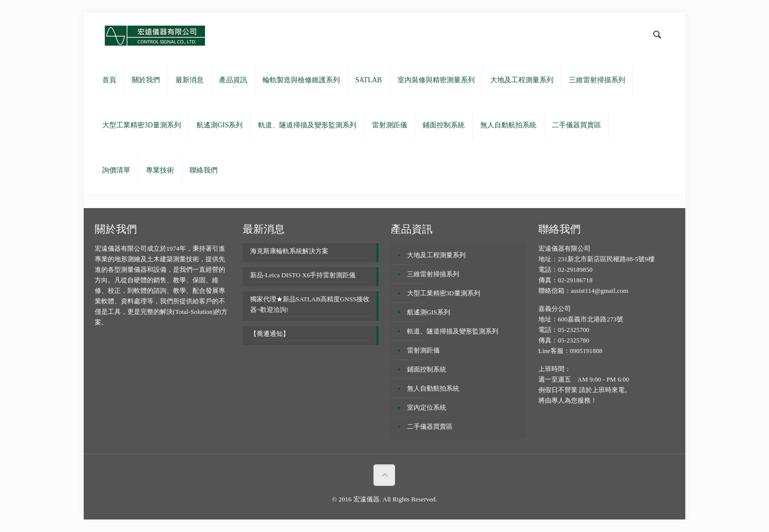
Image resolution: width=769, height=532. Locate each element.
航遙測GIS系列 (429, 312)
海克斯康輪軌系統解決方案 (289, 251)
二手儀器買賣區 (430, 426)
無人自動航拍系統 (433, 388)
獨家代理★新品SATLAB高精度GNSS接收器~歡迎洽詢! (310, 304)
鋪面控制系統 (427, 369)
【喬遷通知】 (270, 334)
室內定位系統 (427, 407)
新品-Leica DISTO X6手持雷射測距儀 (303, 275)
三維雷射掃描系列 (433, 274)
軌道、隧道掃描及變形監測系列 (453, 331)
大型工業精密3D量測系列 (444, 293)
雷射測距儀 (423, 350)
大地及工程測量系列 (436, 255)
